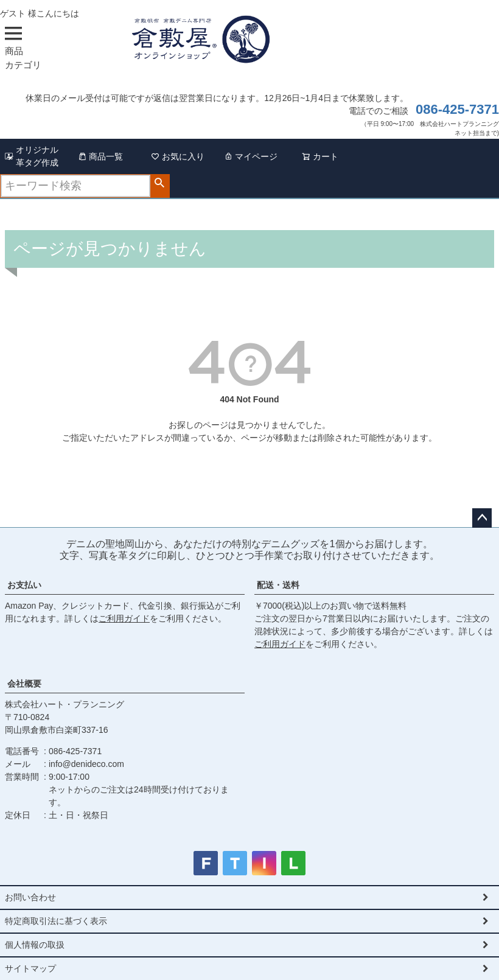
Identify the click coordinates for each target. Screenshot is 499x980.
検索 (160, 183)
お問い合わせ (30, 897)
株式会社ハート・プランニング (65, 704)
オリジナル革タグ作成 (32, 156)
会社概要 (24, 684)
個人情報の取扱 (35, 945)
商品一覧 (100, 156)
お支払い (24, 585)
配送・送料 (278, 585)
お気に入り (178, 156)
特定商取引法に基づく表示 (56, 921)
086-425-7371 (457, 109)
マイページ (251, 156)
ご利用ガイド (124, 618)
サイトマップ (30, 968)
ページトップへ (482, 518)
